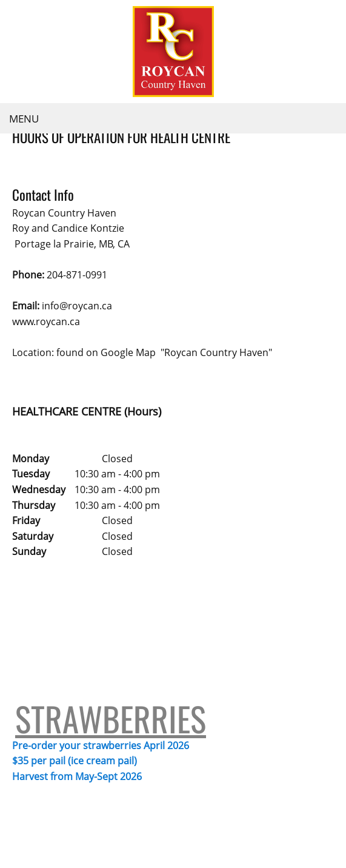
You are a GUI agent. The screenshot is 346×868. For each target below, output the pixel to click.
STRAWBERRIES (111, 600)
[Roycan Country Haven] (173, 52)
